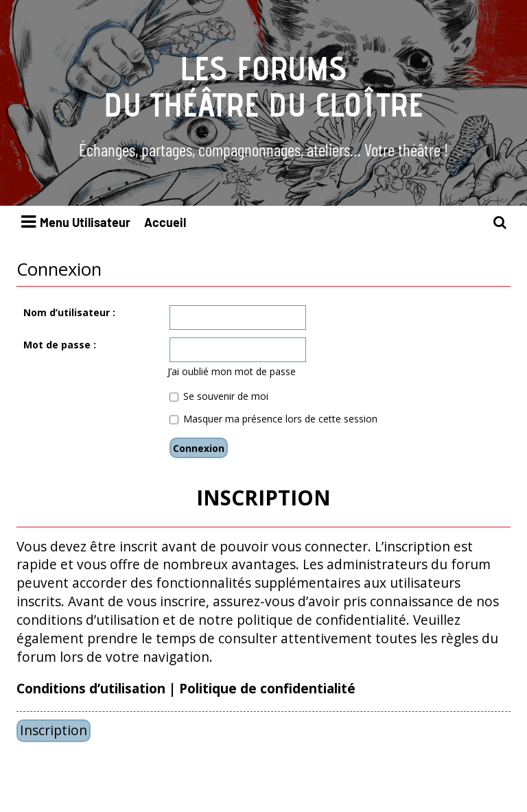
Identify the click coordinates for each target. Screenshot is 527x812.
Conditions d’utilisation (91, 689)
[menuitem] (500, 223)
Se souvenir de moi (219, 396)
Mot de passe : (60, 345)
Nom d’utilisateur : (69, 312)
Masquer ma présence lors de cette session (273, 419)
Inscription (54, 730)
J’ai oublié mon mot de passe (232, 371)
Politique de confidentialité (267, 689)
